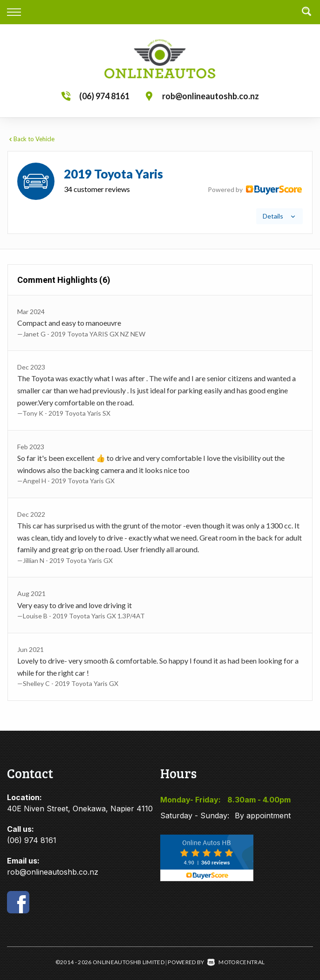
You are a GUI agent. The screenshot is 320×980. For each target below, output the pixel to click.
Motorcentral (236, 962)
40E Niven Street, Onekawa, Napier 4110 (80, 809)
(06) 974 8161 (104, 96)
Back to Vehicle (31, 139)
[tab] (160, 192)
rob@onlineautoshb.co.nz (211, 96)
